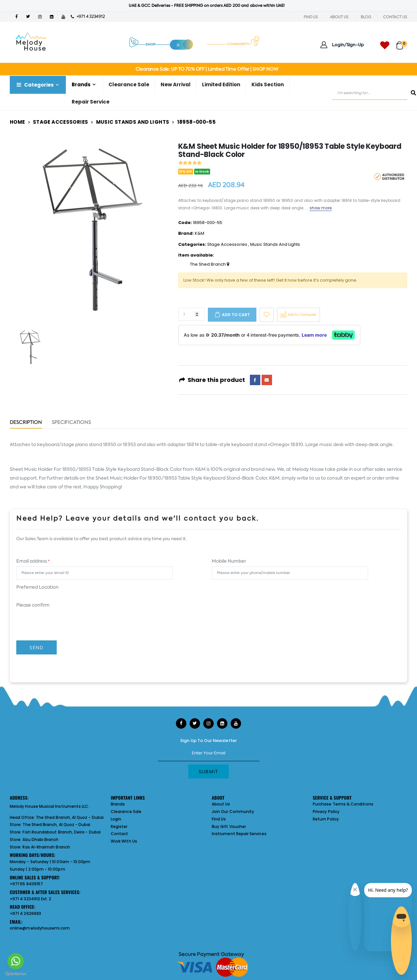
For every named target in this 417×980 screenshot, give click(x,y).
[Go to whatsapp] (16, 961)
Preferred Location (37, 587)
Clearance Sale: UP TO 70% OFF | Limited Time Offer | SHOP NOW (207, 69)
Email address (33, 561)
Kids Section (268, 84)
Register (119, 826)
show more (321, 208)
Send (36, 647)
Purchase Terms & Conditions (343, 804)
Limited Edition (221, 84)
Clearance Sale (129, 84)
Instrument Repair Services (239, 834)
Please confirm (33, 605)
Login (116, 819)
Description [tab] (26, 423)
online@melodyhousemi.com (40, 928)
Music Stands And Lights (133, 122)
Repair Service (91, 102)
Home (17, 122)
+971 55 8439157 (26, 884)
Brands (81, 84)
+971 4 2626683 (25, 913)
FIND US (311, 17)
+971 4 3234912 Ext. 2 (30, 899)
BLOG (366, 17)
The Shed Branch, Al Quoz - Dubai (70, 817)
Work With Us (124, 841)
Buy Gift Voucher (229, 826)
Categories (35, 85)
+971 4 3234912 (88, 16)
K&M (200, 233)
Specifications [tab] (71, 423)
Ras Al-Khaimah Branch (46, 847)
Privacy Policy (326, 812)
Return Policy (326, 819)
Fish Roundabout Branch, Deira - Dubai (61, 832)
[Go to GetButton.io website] (16, 973)
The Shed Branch (209, 264)
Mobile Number (229, 561)
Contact (119, 834)
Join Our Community (233, 812)
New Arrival (176, 84)
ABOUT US (339, 17)
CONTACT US (395, 17)
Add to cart (236, 315)
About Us (221, 804)
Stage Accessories (60, 122)
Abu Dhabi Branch (40, 840)
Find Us (219, 819)
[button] (402, 42)
